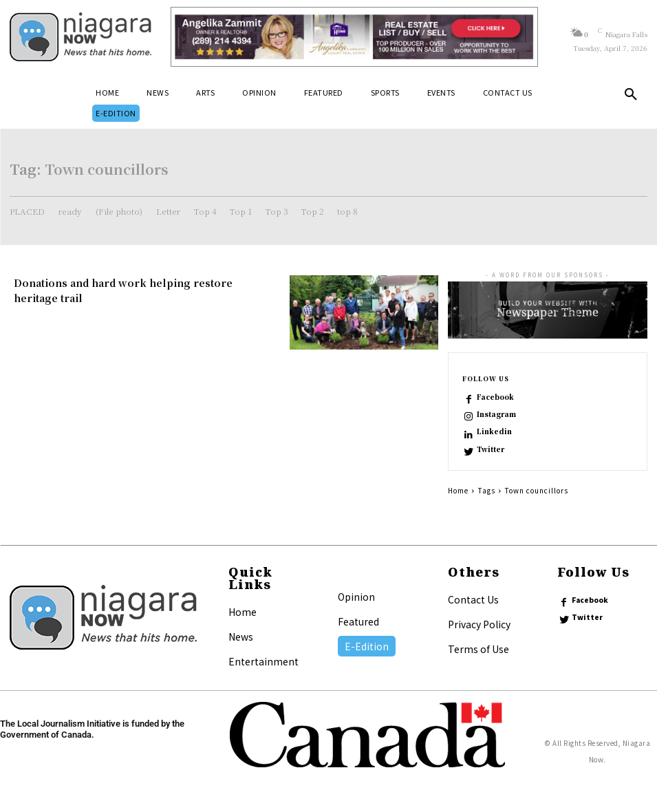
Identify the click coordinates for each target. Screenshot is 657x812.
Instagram (496, 414)
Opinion (356, 597)
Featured (358, 621)
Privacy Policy (479, 624)
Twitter (491, 449)
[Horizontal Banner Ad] (354, 37)
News (241, 637)
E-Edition (367, 646)
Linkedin (494, 431)
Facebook (495, 397)
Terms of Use (478, 649)
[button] (631, 97)
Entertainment (263, 661)
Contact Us (473, 599)
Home (458, 490)
